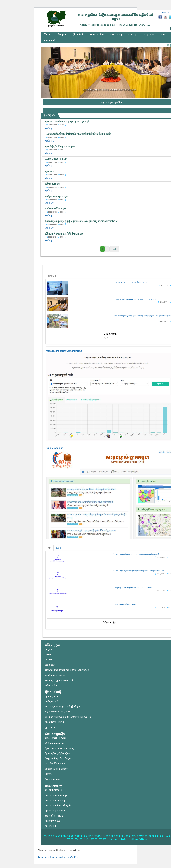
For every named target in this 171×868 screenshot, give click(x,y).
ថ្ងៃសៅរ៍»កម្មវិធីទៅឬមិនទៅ (55, 764)
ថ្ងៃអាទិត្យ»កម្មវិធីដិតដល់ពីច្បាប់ (56, 769)
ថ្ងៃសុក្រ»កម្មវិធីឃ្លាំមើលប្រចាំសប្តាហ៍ (58, 759)
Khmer (164, 13)
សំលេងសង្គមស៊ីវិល (97, 35)
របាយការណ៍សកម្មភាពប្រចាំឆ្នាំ (56, 795)
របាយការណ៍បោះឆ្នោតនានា (55, 811)
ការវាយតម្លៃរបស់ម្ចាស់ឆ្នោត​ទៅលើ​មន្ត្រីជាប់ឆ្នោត (62, 707)
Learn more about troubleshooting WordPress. (59, 857)
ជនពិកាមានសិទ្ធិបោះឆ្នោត (55, 209)
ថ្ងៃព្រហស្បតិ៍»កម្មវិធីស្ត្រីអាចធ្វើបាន (58, 753)
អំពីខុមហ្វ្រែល (61, 35)
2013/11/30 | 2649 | (56, 125)
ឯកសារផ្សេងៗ (50, 826)
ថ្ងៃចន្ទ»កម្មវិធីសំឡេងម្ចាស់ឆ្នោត (56, 738)
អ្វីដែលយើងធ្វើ (78, 35)
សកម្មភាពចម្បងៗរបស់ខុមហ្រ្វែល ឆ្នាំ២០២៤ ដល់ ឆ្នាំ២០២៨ (67, 670)
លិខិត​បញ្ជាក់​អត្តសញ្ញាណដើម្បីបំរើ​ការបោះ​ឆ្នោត (64, 234)
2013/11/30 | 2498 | (56, 137)
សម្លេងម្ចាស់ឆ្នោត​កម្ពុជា (54, 448)
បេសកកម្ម (49, 655)
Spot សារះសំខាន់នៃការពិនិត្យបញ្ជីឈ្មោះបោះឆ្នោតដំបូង (67, 122)
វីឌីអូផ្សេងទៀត (110, 623)
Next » (115, 249)
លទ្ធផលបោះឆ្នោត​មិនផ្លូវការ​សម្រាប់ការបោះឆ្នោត (64, 351)
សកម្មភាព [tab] (52, 276)
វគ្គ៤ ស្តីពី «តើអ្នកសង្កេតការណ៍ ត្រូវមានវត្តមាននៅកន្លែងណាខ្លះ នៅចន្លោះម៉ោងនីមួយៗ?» (139, 571)
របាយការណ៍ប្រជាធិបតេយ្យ (55, 800)
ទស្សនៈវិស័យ (50, 665)
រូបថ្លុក (163, 35)
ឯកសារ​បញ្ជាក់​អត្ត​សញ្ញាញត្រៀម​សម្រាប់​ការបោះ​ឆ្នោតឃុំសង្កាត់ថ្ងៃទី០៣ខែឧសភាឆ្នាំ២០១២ (82, 221)
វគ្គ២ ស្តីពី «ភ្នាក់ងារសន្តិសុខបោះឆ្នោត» (124, 604)
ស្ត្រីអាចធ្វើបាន (50, 727)
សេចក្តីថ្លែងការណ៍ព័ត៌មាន (54, 790)
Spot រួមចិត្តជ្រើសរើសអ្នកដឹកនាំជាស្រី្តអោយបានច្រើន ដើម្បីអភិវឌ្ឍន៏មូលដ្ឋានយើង (78, 134)
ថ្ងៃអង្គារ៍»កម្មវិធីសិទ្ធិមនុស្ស (54, 743)
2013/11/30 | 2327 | (56, 162)
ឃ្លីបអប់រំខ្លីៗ (50, 115)
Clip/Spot (149, 35)
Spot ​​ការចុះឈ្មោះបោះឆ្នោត (56, 159)
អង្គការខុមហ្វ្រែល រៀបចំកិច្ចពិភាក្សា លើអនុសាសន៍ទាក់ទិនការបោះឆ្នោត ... (134, 299)
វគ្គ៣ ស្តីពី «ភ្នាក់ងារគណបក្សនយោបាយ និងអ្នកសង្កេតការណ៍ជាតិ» (132, 588)
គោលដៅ (48, 660)
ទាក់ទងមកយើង (50, 40)
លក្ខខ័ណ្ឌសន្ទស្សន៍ (52, 702)
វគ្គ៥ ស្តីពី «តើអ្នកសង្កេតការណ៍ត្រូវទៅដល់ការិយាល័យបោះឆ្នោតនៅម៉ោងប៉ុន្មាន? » (137, 554)
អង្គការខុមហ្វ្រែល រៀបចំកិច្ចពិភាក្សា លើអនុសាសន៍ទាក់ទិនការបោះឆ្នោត (110, 90)
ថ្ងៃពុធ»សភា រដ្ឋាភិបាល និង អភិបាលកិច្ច (60, 748)
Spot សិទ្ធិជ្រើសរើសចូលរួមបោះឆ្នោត (60, 147)
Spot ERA (49, 171)
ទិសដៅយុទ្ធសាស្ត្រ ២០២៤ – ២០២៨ (59, 680)
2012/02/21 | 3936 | (56, 237)
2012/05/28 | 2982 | (56, 225)
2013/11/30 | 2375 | (56, 150)
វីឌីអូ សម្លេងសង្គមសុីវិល (54, 779)
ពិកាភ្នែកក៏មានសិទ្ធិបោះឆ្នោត (56, 196)
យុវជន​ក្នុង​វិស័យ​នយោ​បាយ (55, 722)
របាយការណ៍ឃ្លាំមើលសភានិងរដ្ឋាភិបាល (59, 806)
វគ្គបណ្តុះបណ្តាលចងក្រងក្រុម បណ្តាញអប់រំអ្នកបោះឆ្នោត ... (130, 282)
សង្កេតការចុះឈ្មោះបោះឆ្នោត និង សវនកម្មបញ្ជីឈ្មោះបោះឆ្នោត (68, 717)
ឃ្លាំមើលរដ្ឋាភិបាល (52, 696)
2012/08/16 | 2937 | (56, 200)
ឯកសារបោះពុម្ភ (116, 35)
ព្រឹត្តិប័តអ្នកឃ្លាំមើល (52, 821)
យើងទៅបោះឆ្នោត (52, 184)
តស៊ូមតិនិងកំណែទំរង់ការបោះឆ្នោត (58, 712)
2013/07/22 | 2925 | (56, 187)
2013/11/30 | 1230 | (56, 175)
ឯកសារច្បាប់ (133, 35)
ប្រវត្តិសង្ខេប (49, 649)
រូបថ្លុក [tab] (59, 548)
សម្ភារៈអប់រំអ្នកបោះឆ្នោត (54, 816)
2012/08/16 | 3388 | (56, 212)
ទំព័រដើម (47, 35)
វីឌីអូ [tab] (50, 548)
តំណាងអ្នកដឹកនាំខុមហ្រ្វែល (55, 675)
